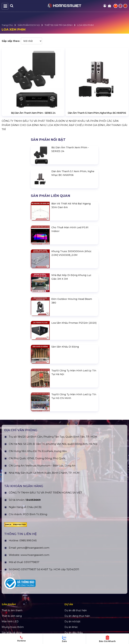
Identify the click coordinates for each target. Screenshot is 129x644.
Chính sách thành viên (15, 619)
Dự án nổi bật (72, 571)
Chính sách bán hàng (77, 603)
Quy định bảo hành (76, 597)
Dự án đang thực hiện (77, 566)
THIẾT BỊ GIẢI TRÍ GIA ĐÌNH (59, 25)
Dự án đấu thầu (74, 582)
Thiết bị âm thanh (12, 560)
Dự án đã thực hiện (76, 560)
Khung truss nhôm (13, 577)
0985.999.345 (28, 490)
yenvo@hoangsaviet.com (33, 497)
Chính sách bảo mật (13, 603)
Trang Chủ (7, 25)
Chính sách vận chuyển (15, 608)
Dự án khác (71, 577)
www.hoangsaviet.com (35, 505)
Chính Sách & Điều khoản (16, 597)
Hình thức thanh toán (14, 614)
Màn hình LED (10, 571)
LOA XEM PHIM (85, 25)
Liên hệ (69, 619)
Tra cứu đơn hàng (75, 608)
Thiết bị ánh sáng (12, 566)
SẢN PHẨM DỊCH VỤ (29, 25)
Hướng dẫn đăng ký (76, 614)
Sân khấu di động (12, 582)
